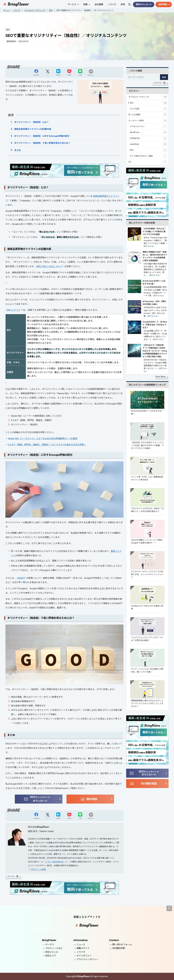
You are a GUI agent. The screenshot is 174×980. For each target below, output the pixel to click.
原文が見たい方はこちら (48, 266)
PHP (148, 150)
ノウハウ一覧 (12, 877)
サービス (73, 4)
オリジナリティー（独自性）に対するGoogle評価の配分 (42, 136)
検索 (164, 77)
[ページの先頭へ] (169, 908)
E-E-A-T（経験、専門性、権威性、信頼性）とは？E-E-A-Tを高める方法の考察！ (47, 445)
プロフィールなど (54, 948)
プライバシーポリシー (87, 959)
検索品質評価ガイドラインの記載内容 (33, 129)
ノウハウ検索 (135, 71)
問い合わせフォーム (122, 945)
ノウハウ (112, 4)
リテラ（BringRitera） (55, 862)
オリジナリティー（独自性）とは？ (31, 122)
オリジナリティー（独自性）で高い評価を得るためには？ (42, 143)
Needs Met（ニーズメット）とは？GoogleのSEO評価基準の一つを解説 (43, 438)
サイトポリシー (84, 956)
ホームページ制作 (148, 121)
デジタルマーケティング (148, 97)
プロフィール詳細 (38, 869)
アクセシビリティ (148, 126)
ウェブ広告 (148, 109)
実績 (87, 4)
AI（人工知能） (148, 115)
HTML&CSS (148, 138)
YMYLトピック (13, 310)
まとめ (17, 150)
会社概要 (99, 4)
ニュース (81, 945)
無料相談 (163, 4)
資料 (144, 5)
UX (148, 162)
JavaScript (148, 144)
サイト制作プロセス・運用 (148, 156)
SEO (148, 103)
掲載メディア (83, 948)
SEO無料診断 (119, 948)
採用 (123, 4)
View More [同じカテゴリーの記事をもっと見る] (160, 377)
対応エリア (51, 956)
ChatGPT (21, 578)
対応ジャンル (52, 952)
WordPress (148, 132)
